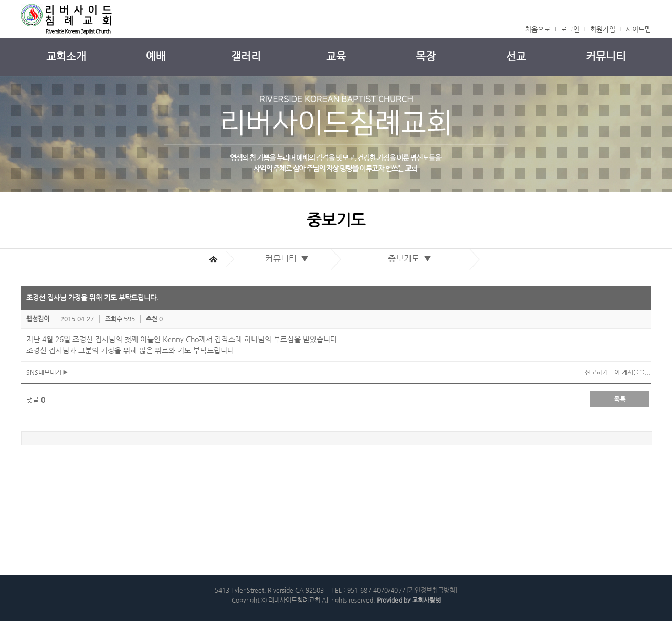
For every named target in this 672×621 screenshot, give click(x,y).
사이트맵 (638, 29)
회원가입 (603, 29)
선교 (516, 56)
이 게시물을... (633, 372)
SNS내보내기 (47, 372)
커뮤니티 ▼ (289, 259)
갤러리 (246, 56)
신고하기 (596, 372)
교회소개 (66, 56)
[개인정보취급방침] (432, 590)
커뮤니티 (606, 56)
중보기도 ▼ (412, 259)
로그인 (570, 29)
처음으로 (538, 29)
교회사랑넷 (427, 600)
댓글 (36, 400)
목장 (426, 56)
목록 (619, 399)
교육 (336, 56)
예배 (156, 56)
